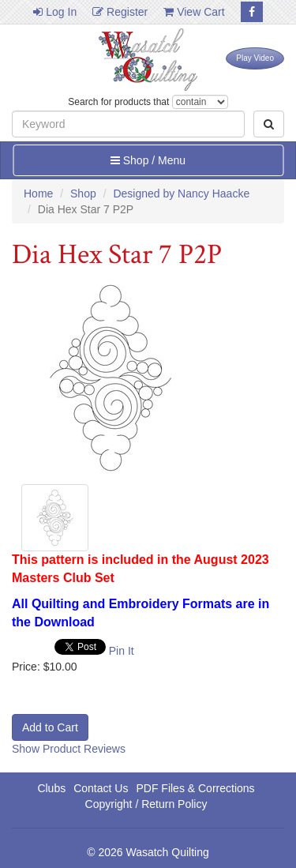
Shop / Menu (148, 160)
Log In (55, 12)
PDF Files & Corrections (195, 788)
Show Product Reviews (69, 749)
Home (38, 194)
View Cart (194, 12)
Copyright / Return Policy (146, 804)
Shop (83, 194)
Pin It (122, 651)
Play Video (255, 58)
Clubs (51, 788)
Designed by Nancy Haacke (181, 194)
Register (120, 12)
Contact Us (101, 788)
